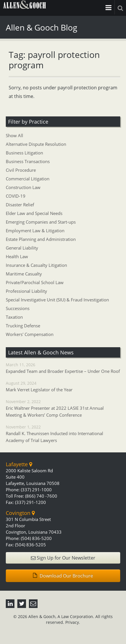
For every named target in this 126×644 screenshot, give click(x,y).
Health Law (17, 256)
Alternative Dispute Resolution (36, 144)
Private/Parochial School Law (35, 282)
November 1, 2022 (63, 434)
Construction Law (23, 187)
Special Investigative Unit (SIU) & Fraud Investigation (57, 300)
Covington (20, 513)
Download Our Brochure (63, 576)
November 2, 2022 (63, 409)
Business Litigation (24, 153)
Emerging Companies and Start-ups (41, 222)
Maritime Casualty (24, 274)
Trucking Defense (23, 326)
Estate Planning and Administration (41, 239)
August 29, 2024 (63, 387)
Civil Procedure (21, 170)
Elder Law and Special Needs (34, 213)
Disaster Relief (20, 205)
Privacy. (73, 622)
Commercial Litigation (28, 179)
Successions (18, 308)
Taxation (14, 317)
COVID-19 (16, 196)
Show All (14, 135)
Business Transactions (28, 161)
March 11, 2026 (63, 368)
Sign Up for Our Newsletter (63, 558)
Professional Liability (26, 291)
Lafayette (19, 464)
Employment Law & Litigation (35, 231)
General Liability (22, 248)
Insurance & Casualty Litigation (36, 265)
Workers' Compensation (30, 334)
